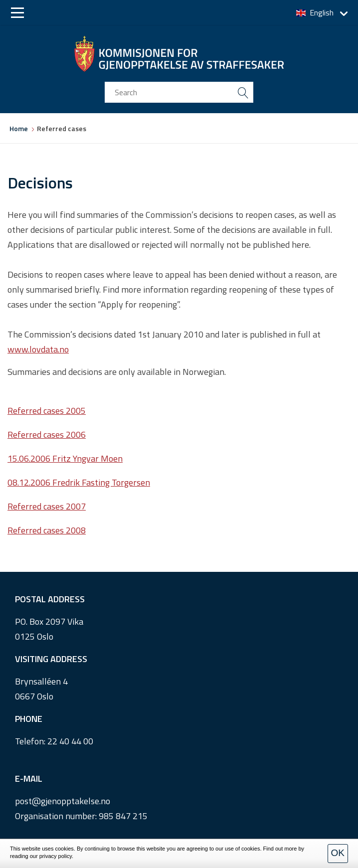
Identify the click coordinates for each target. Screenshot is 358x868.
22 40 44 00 (70, 741)
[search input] (179, 92)
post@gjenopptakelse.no (63, 801)
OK (338, 853)
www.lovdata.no (38, 349)
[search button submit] (243, 92)
